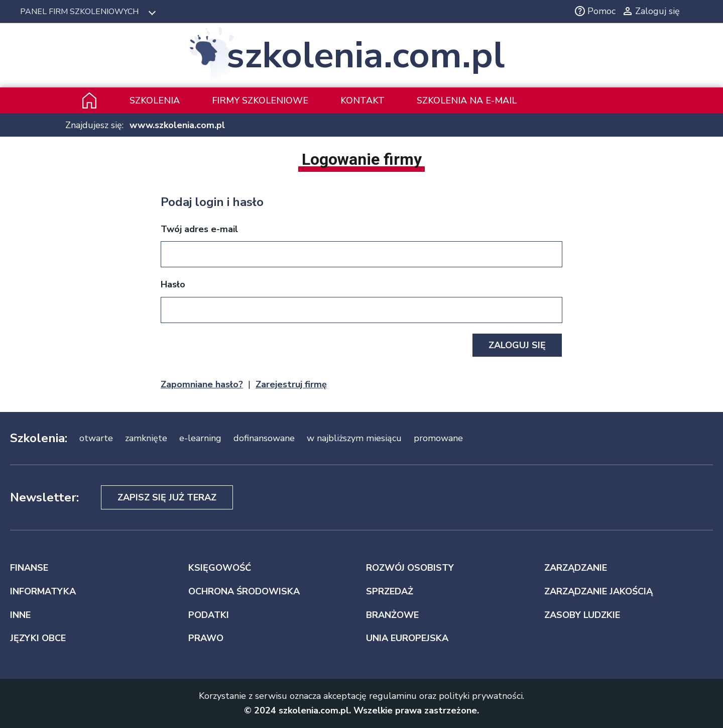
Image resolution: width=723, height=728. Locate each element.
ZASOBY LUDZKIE (582, 615)
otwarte (96, 438)
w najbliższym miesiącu (354, 438)
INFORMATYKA (43, 591)
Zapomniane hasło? (202, 384)
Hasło (173, 284)
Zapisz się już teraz (167, 497)
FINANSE (29, 568)
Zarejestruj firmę (291, 384)
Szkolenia (155, 100)
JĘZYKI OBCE (38, 638)
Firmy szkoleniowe (260, 100)
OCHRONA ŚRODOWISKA (244, 591)
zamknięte (146, 438)
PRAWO (206, 638)
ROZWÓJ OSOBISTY (410, 568)
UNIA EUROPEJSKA (407, 638)
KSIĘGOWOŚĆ (220, 568)
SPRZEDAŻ (390, 591)
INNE (20, 615)
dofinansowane (264, 438)
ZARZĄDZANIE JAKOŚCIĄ (598, 591)
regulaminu (393, 696)
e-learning (200, 438)
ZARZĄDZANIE (576, 568)
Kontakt (363, 100)
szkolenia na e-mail (467, 100)
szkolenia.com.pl (366, 55)
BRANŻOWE (392, 615)
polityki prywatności (481, 696)
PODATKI (209, 615)
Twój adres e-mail (199, 229)
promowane (438, 438)
